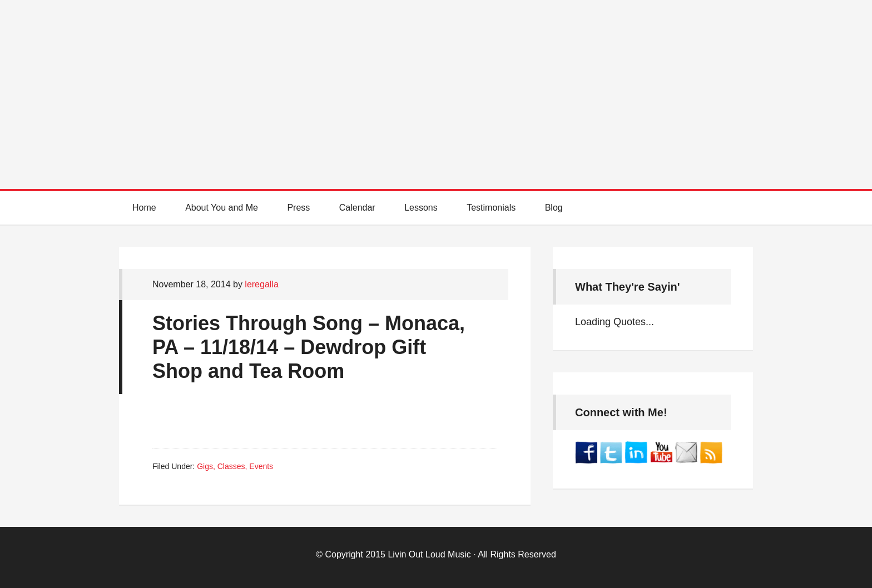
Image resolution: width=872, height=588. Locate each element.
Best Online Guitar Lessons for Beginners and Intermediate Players (436, 83)
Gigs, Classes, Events (235, 466)
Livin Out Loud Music (429, 554)
